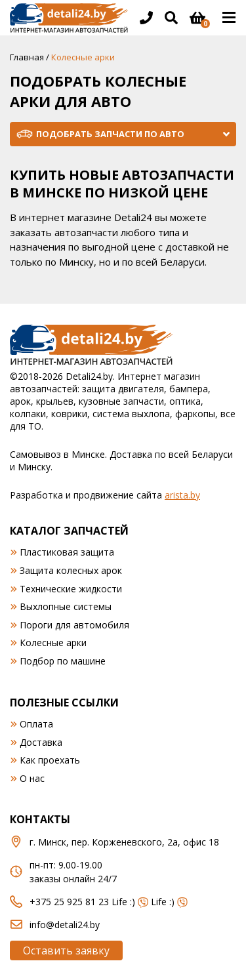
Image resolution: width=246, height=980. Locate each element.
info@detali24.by (65, 925)
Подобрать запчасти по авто (110, 134)
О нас (32, 778)
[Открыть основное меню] (229, 18)
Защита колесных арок (71, 570)
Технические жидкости (71, 589)
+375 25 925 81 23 (69, 902)
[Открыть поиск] (171, 18)
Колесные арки (53, 643)
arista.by (182, 495)
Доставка (41, 742)
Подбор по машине (63, 661)
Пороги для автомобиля (74, 625)
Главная (27, 57)
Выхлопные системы (66, 606)
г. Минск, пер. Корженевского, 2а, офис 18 (124, 842)
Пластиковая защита (67, 552)
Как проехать (50, 760)
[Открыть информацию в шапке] (146, 18)
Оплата (36, 724)
